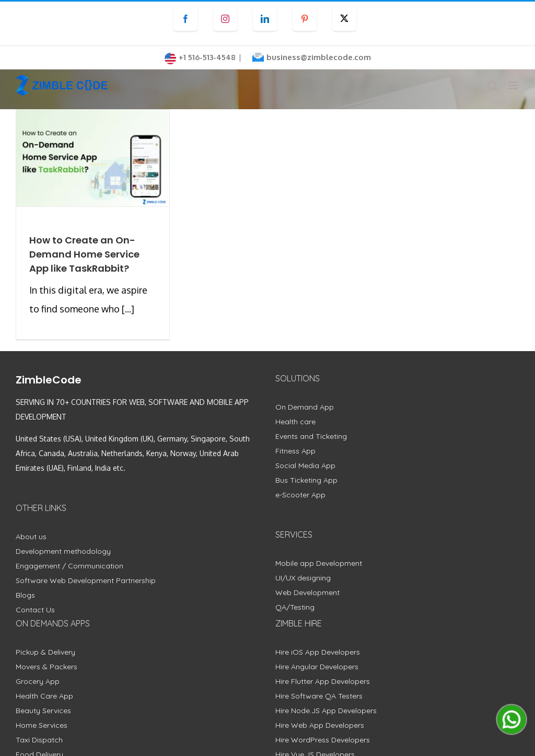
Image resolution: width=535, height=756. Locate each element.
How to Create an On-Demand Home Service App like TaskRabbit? (84, 254)
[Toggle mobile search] (493, 85)
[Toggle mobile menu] (514, 85)
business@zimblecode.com (319, 57)
